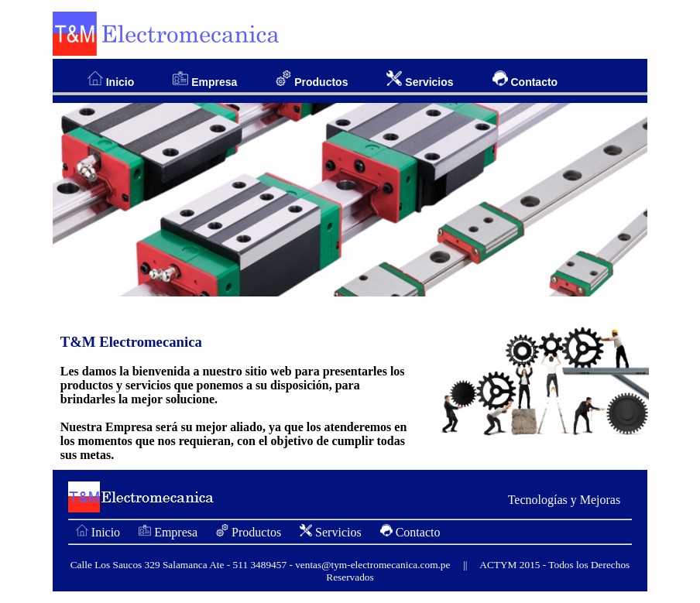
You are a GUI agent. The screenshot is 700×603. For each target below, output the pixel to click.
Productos (312, 79)
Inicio (111, 79)
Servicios (420, 79)
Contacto (525, 79)
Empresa (205, 79)
